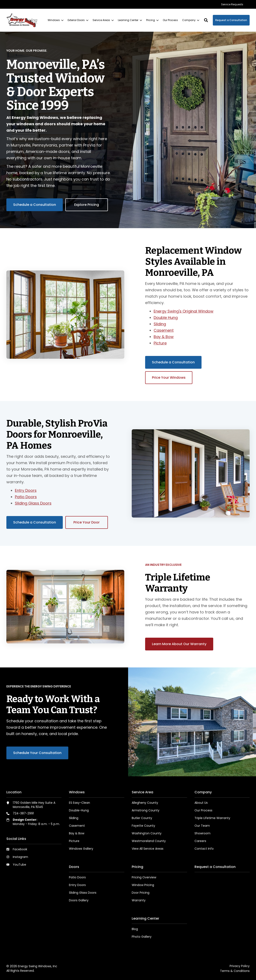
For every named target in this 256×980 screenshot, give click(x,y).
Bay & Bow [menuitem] (77, 833)
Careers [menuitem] (200, 841)
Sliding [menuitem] (74, 818)
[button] (206, 20)
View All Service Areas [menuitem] (148, 849)
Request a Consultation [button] (231, 20)
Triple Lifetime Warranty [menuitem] (212, 818)
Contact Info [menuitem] (204, 849)
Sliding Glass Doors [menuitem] (83, 893)
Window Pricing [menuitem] (143, 885)
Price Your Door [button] (87, 522)
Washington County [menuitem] (147, 833)
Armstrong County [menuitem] (146, 810)
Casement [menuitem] (77, 826)
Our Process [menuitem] (203, 810)
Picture (160, 343)
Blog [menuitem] (135, 929)
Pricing (152, 20)
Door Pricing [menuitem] (141, 893)
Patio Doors (26, 497)
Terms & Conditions (235, 971)
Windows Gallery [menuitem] (81, 849)
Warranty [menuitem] (139, 900)
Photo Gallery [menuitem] (142, 937)
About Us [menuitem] (201, 803)
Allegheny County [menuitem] (145, 803)
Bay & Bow (164, 337)
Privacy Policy (240, 966)
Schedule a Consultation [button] (35, 205)
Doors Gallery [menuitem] (79, 900)
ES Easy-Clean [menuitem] (79, 803)
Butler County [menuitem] (142, 818)
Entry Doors (26, 490)
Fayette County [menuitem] (143, 826)
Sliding (160, 324)
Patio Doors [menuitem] (77, 877)
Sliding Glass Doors (33, 503)
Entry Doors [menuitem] (77, 885)
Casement (164, 330)
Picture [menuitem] (74, 841)
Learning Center (130, 20)
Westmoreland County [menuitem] (149, 841)
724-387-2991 (23, 813)
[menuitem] (232, 4)
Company (191, 20)
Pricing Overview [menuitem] (144, 877)
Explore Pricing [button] (87, 205)
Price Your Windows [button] (169, 378)
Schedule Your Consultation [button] (37, 753)
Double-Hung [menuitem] (79, 810)
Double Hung (166, 318)
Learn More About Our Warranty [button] (179, 644)
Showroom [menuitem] (202, 833)
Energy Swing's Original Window (184, 311)
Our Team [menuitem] (202, 826)
